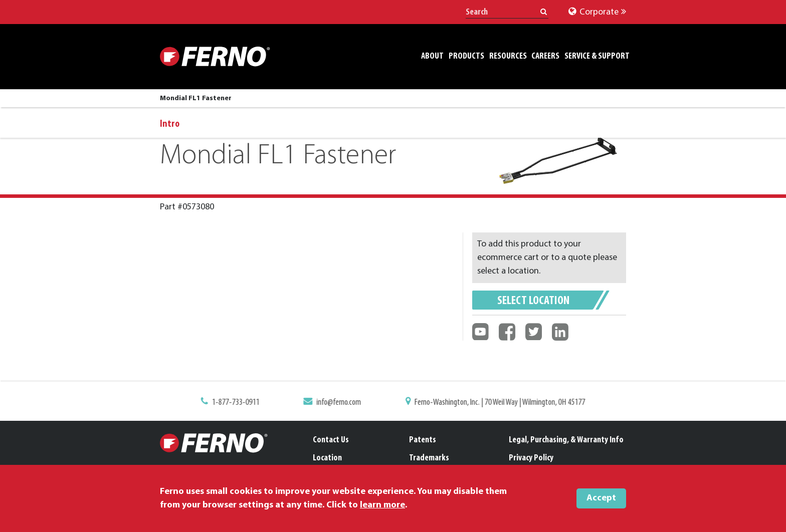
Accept (601, 498)
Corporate (597, 12)
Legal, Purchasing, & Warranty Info (566, 440)
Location (327, 458)
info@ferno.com (341, 403)
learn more (382, 505)
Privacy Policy (531, 458)
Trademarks (429, 458)
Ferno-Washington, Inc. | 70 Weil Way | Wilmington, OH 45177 (497, 403)
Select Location (533, 301)
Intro (170, 124)
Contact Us (331, 440)
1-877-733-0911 (241, 403)
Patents (423, 440)
